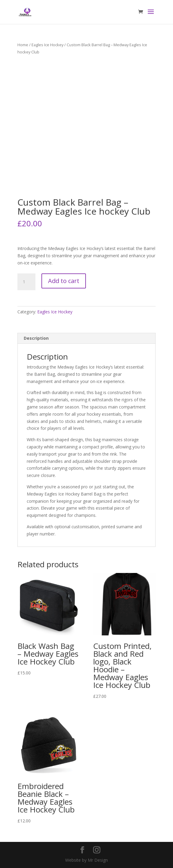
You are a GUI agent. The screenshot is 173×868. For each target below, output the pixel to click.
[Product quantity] (26, 282)
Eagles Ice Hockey (47, 45)
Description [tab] (36, 338)
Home (23, 45)
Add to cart (64, 281)
